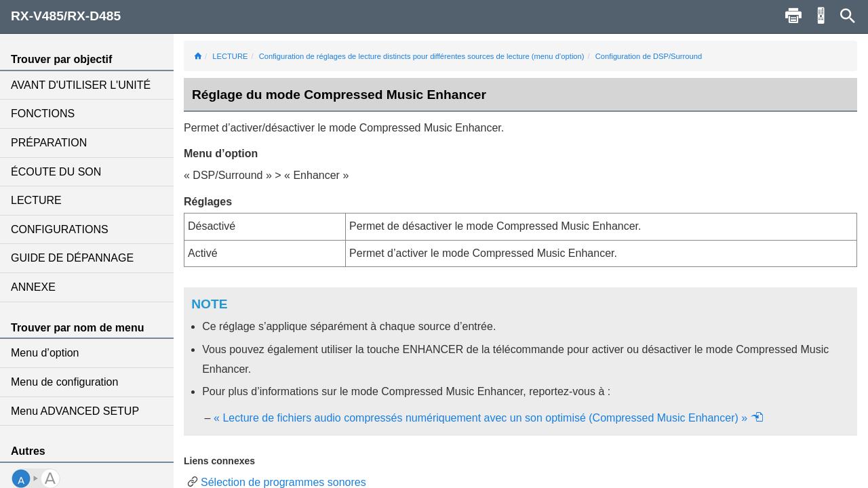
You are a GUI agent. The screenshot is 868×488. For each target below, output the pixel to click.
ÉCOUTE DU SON (56, 172)
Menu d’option (45, 353)
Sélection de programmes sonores (283, 482)
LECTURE (36, 200)
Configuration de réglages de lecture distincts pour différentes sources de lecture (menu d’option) (422, 56)
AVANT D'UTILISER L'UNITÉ (81, 85)
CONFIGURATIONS (60, 229)
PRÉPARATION (49, 143)
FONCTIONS (43, 114)
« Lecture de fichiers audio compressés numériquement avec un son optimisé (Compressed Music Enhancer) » (489, 418)
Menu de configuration (64, 382)
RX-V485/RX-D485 (66, 16)
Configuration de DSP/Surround (649, 56)
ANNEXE (33, 287)
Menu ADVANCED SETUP (75, 411)
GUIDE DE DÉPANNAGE (72, 258)
